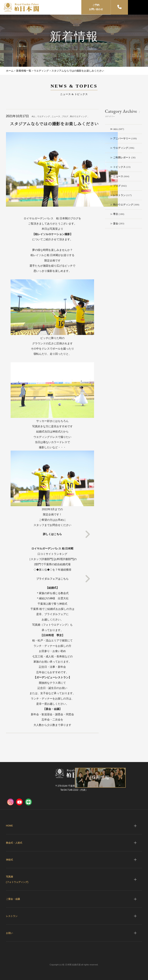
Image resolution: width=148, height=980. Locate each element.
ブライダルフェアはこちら (52, 579)
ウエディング (121, 148)
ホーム (10, 71)
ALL (116, 129)
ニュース (118, 176)
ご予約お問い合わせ (96, 7)
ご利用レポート (122, 157)
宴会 (116, 223)
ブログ (117, 186)
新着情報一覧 (24, 71)
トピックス (119, 167)
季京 (116, 214)
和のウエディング (123, 205)
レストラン (119, 195)
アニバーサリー (122, 138)
